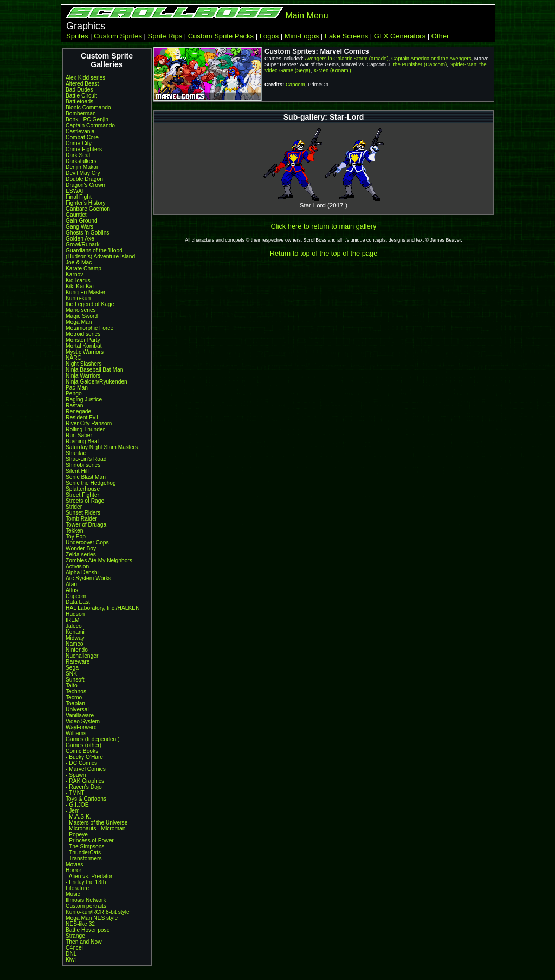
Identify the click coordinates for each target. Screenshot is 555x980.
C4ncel (74, 948)
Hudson (75, 614)
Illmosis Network (86, 900)
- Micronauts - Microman (95, 829)
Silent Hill (77, 471)
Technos (76, 692)
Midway (75, 638)
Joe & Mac (79, 262)
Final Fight (79, 197)
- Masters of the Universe (96, 823)
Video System (83, 721)
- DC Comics (81, 763)
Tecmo (74, 697)
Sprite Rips (165, 36)
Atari (71, 584)
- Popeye (77, 835)
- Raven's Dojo (84, 787)
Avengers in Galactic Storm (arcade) (346, 58)
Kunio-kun (78, 298)
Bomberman (81, 113)
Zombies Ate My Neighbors (99, 560)
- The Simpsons (85, 846)
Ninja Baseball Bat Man (94, 370)
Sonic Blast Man (86, 477)
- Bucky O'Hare (84, 757)
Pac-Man (77, 388)
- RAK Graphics (85, 781)
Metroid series (83, 334)
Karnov (74, 274)
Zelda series (81, 554)
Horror (73, 870)
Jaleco (74, 626)
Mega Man (79, 322)
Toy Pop (76, 537)
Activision (77, 566)
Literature (77, 888)
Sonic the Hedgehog (91, 483)
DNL (71, 954)
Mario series (81, 310)
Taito (72, 686)
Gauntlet (76, 215)
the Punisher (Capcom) (420, 64)
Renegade (78, 411)
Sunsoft (75, 680)
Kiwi (71, 960)
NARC (73, 358)
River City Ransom (89, 423)
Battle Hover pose (88, 930)
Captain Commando (90, 125)
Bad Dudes (79, 90)
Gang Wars (79, 227)
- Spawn (76, 775)
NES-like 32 (80, 924)
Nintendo (77, 650)
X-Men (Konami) (332, 70)
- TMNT (75, 793)
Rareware (78, 662)
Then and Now (84, 942)
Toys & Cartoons (86, 799)
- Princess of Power (90, 841)
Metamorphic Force (89, 328)
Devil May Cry (83, 173)
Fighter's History (86, 203)
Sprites (77, 36)
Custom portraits (86, 906)
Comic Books (82, 751)
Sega (72, 668)
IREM (73, 620)
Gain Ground (82, 221)
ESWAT (75, 191)
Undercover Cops (87, 543)
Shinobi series (83, 465)
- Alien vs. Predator (89, 876)
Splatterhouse (83, 489)
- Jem (73, 811)
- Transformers (84, 858)
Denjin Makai (82, 167)
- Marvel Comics (86, 769)
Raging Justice (84, 400)
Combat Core (82, 137)
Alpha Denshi (82, 572)
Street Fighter (82, 495)
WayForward (81, 727)
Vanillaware (80, 715)
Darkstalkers (81, 161)
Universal (77, 709)
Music (73, 894)
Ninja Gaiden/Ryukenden (96, 382)
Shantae (76, 453)
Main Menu (306, 15)
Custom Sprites (118, 36)
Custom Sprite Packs (221, 36)
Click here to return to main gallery (324, 226)
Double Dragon (84, 179)
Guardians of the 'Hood (94, 251)
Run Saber (79, 435)
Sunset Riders (83, 513)
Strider (74, 507)
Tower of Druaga (86, 525)
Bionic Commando (88, 108)
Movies (74, 864)
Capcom (76, 596)
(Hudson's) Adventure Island (100, 257)
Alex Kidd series (85, 78)
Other (440, 36)
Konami (75, 632)
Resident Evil (82, 417)
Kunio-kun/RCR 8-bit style (98, 912)
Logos (269, 36)
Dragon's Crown (85, 185)
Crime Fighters (84, 149)
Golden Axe (80, 239)
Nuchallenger (82, 656)
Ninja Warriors (83, 376)
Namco (74, 644)
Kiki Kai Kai (80, 286)
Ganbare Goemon (88, 209)
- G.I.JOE (77, 805)
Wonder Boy (81, 549)
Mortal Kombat (84, 346)
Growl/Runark (83, 245)
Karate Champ (83, 268)
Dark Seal (78, 155)
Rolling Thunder (85, 429)
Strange (75, 936)
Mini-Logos (302, 36)
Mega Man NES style (92, 918)
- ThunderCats (83, 852)
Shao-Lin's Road (86, 459)
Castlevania (80, 131)
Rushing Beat (82, 441)
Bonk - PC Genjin (87, 119)
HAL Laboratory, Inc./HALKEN (103, 608)
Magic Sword (82, 316)
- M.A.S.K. (78, 817)
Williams (76, 733)
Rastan (74, 405)
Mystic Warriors (85, 352)
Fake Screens (346, 36)
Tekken (74, 531)
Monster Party (83, 340)
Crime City (79, 143)
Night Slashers (84, 364)
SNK (71, 674)
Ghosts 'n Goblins (87, 233)
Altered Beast (82, 84)
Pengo (74, 394)
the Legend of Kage (90, 304)
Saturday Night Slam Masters (102, 447)
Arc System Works (88, 578)
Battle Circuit (81, 96)
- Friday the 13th (86, 882)
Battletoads (79, 102)
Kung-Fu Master (85, 292)
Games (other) (83, 745)
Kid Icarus (78, 280)
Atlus (72, 590)
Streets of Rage (85, 501)
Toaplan (75, 703)
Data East (78, 602)
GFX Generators (400, 36)
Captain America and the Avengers (431, 58)
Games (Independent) (93, 739)
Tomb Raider (81, 519)
